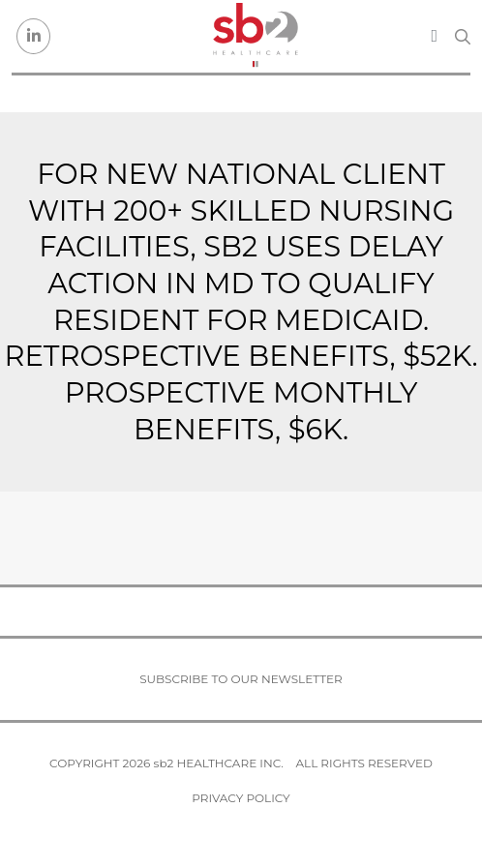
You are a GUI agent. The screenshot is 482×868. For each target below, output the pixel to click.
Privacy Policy (241, 798)
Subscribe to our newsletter (241, 679)
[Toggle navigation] (434, 36)
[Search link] (463, 37)
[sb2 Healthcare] (256, 36)
